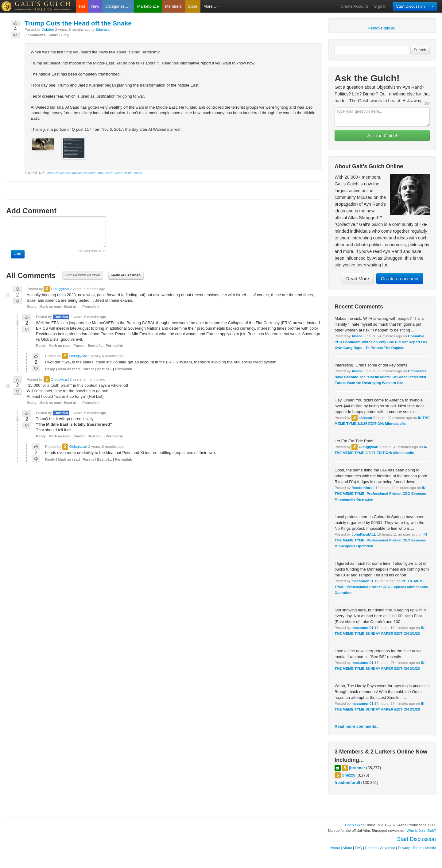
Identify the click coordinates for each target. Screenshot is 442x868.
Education (103, 29)
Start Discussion (410, 6)
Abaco (357, 336)
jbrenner (357, 768)
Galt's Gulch (355, 825)
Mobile (431, 848)
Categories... (118, 6)
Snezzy (349, 775)
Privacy (404, 848)
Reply (32, 306)
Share (53, 35)
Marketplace (148, 6)
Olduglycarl (368, 447)
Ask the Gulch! (382, 136)
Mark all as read (126, 275)
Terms (417, 848)
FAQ (358, 848)
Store (193, 6)
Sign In (380, 6)
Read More (358, 279)
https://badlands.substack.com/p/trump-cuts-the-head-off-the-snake (95, 173)
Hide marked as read (83, 275)
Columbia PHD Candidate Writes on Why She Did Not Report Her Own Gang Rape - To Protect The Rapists (381, 342)
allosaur (365, 418)
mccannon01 (362, 581)
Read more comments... (357, 726)
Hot (82, 6)
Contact (371, 848)
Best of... (72, 306)
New (95, 6)
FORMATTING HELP (92, 251)
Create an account (400, 279)
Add (18, 254)
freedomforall (363, 488)
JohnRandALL (364, 534)
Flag (65, 35)
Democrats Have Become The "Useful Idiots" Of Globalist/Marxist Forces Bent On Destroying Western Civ (381, 377)
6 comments (35, 35)
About (347, 848)
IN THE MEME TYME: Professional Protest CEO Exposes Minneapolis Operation (380, 493)
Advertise (388, 848)
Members (173, 6)
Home (335, 848)
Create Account (354, 6)
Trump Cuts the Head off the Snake (78, 23)
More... (211, 6)
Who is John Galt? (421, 830)
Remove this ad (382, 28)
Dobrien (48, 29)
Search (420, 50)
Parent (79, 345)
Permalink (91, 306)
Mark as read (50, 306)
